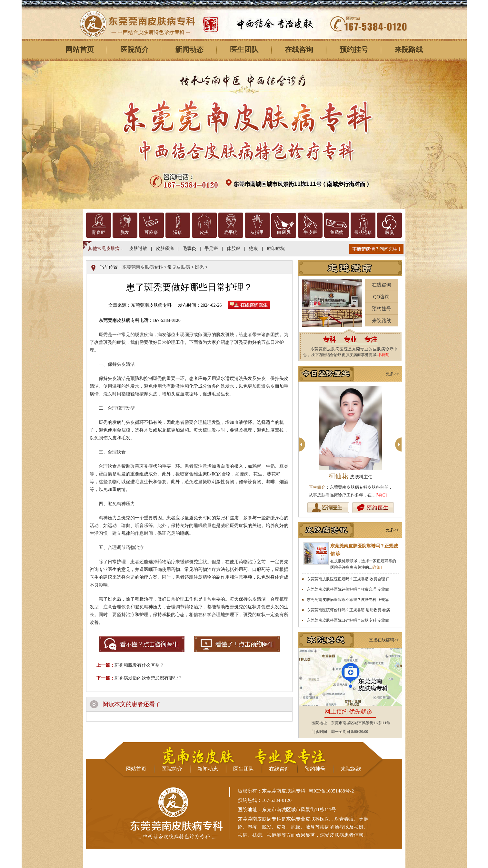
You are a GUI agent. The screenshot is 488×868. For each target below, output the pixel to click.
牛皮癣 (310, 232)
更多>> (392, 374)
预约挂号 (354, 50)
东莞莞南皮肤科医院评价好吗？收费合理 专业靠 (348, 589)
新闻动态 (189, 50)
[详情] (384, 355)
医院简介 (134, 50)
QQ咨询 (382, 297)
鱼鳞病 (337, 232)
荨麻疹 (151, 232)
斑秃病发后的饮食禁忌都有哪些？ (148, 678)
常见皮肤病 (179, 267)
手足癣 (211, 249)
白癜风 (284, 232)
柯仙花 (351, 476)
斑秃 (199, 267)
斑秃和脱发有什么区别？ (139, 665)
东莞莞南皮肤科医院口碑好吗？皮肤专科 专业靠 (348, 620)
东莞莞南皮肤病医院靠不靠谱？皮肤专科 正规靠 (348, 600)
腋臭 (390, 232)
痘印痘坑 (276, 249)
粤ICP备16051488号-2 (331, 791)
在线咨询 (299, 50)
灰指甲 (257, 232)
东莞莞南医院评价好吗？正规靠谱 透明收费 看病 (348, 610)
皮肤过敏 (138, 249)
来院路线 (409, 50)
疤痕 (254, 249)
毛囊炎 (189, 249)
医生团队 (244, 50)
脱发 (125, 232)
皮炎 (204, 232)
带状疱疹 (363, 232)
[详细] (381, 495)
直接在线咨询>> (384, 640)
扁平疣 (231, 232)
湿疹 (178, 232)
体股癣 (234, 249)
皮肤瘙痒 (165, 249)
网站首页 (80, 50)
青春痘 (98, 232)
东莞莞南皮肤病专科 (143, 267)
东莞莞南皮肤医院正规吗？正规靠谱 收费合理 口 (348, 579)
